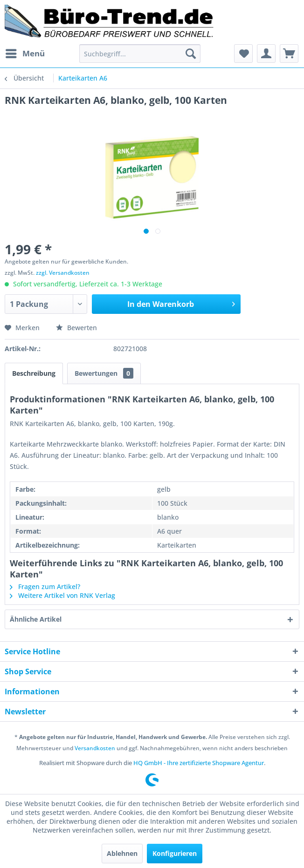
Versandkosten (95, 748)
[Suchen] (191, 54)
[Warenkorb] (289, 54)
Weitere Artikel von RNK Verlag (62, 595)
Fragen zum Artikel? (45, 587)
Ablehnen (122, 853)
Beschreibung (34, 373)
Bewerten (76, 328)
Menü (25, 52)
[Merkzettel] (243, 54)
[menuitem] (25, 54)
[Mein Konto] (266, 54)
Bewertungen (104, 373)
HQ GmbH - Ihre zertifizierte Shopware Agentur (199, 763)
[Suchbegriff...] (140, 54)
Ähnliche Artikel (36, 619)
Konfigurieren (175, 853)
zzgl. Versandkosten (63, 273)
